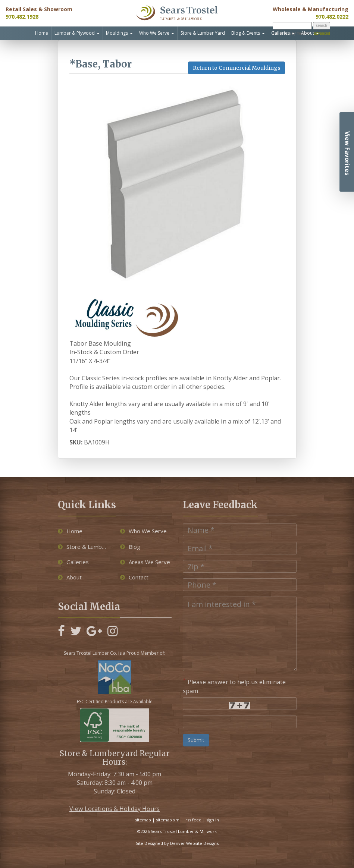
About (310, 33)
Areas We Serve (145, 562)
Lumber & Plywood (77, 33)
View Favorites (347, 153)
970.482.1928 (22, 17)
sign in (213, 820)
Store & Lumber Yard (203, 33)
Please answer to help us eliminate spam (234, 686)
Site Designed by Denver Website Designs (177, 843)
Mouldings (119, 33)
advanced (322, 33)
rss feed (193, 820)
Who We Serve (157, 33)
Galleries (283, 33)
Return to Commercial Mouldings (236, 68)
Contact (134, 577)
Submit (196, 740)
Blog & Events (248, 33)
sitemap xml (168, 820)
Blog (130, 547)
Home (42, 33)
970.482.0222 (332, 17)
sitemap (143, 820)
